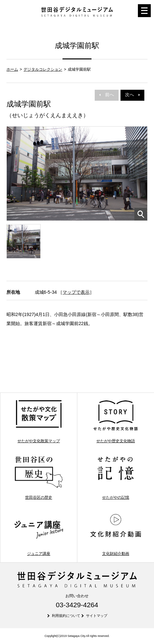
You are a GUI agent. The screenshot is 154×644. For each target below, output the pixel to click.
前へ (107, 95)
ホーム (12, 69)
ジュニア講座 (39, 534)
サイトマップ (97, 616)
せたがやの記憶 (116, 478)
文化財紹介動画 (116, 534)
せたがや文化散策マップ (39, 421)
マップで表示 (76, 292)
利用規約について (66, 616)
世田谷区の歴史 (39, 478)
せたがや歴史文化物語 (116, 421)
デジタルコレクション (43, 69)
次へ (132, 95)
